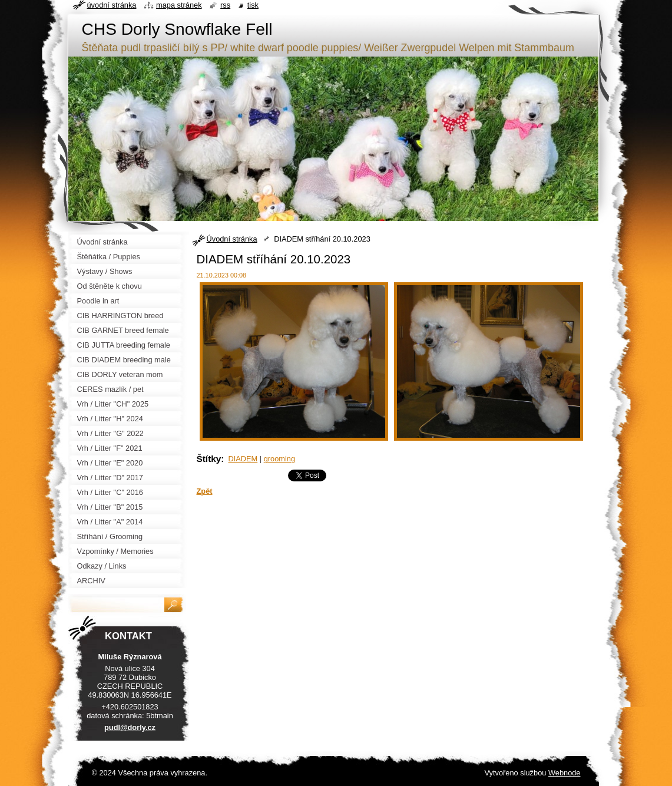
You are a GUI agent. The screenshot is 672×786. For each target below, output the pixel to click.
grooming (279, 459)
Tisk (253, 5)
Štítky (209, 459)
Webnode (565, 773)
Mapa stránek (179, 5)
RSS (225, 5)
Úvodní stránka (232, 239)
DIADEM (243, 459)
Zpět (205, 491)
